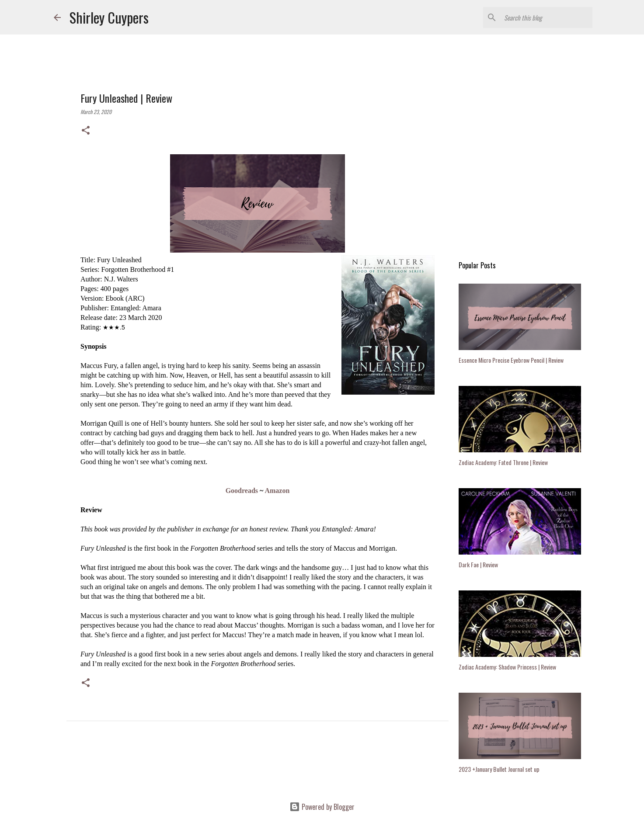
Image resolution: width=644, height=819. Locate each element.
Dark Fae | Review (478, 564)
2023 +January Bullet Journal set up (499, 769)
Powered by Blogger (322, 807)
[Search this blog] (547, 17)
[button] (86, 131)
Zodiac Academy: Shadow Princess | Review (507, 667)
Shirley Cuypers (109, 17)
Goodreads (242, 491)
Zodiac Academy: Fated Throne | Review (503, 462)
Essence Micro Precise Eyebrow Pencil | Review (511, 360)
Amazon (277, 491)
